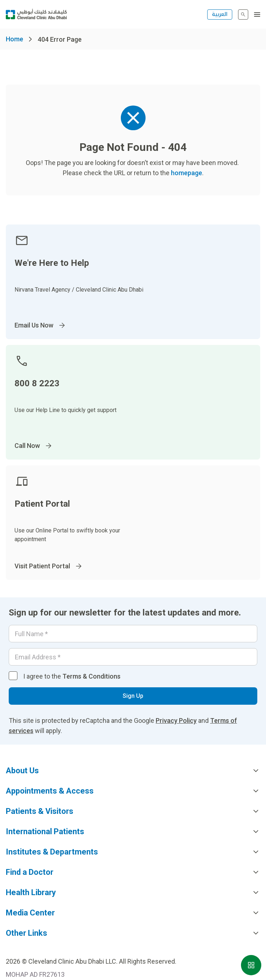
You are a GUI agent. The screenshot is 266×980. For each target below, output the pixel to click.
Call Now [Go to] (34, 446)
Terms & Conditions (91, 676)
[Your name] (133, 634)
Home (15, 39)
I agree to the (72, 676)
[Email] (133, 657)
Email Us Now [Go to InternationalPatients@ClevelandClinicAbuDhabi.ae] (40, 325)
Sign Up (133, 696)
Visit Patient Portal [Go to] (49, 566)
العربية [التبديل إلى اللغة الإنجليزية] (220, 14)
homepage (187, 173)
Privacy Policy (176, 720)
